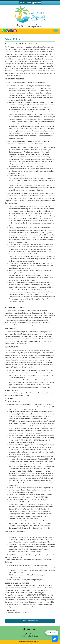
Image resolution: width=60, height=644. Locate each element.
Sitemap (39, 641)
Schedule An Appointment (31, 3)
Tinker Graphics (38, 643)
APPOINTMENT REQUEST (30, 621)
